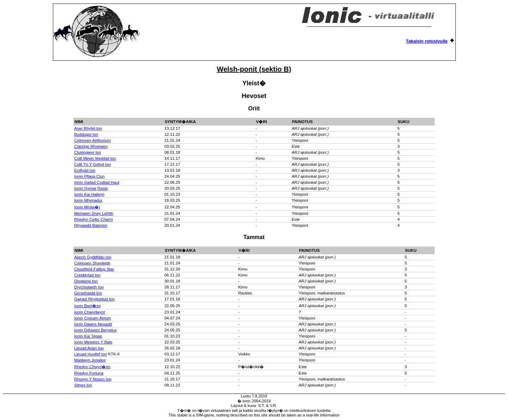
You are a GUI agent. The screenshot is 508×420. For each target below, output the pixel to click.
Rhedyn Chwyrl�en (92, 367)
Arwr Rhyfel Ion (88, 128)
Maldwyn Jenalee (90, 360)
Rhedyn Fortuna (89, 373)
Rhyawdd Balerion (90, 225)
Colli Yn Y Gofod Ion (92, 164)
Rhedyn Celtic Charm (93, 219)
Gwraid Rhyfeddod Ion (94, 299)
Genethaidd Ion (88, 293)
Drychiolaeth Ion (89, 287)
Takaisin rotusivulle (427, 41)
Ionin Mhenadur (88, 200)
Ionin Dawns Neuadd (93, 324)
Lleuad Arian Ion (89, 348)
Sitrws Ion (83, 385)
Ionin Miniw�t (87, 207)
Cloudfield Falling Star (94, 269)
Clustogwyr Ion (87, 152)
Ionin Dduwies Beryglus (95, 330)
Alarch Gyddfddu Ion (93, 257)
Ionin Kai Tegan (88, 336)
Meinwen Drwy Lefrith (94, 213)
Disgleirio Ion (86, 281)
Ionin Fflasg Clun (89, 176)
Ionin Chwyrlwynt (89, 312)
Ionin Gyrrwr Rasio (91, 188)
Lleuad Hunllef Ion (90, 354)
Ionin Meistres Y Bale (93, 342)
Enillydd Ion (85, 170)
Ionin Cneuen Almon (92, 318)
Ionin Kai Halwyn (89, 194)
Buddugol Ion (86, 134)
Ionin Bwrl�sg (87, 306)
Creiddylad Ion (87, 275)
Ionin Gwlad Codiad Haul (96, 182)
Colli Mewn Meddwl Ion (95, 158)
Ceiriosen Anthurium (92, 140)
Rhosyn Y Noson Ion (93, 379)
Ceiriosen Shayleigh (92, 263)
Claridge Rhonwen (91, 146)
